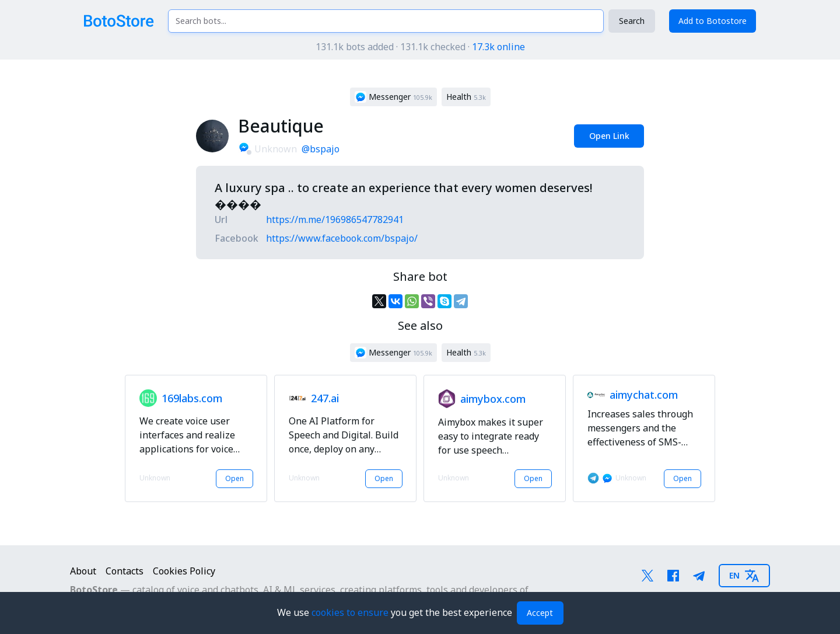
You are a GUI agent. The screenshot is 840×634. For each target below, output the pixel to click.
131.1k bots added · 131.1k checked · (420, 47)
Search (632, 21)
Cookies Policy (184, 571)
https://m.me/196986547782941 (335, 220)
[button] (393, 97)
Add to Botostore (713, 21)
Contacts (125, 571)
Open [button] (235, 478)
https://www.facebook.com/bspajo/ (342, 238)
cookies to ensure (351, 612)
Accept (540, 613)
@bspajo (321, 149)
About (83, 571)
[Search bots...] (386, 21)
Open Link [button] (609, 136)
